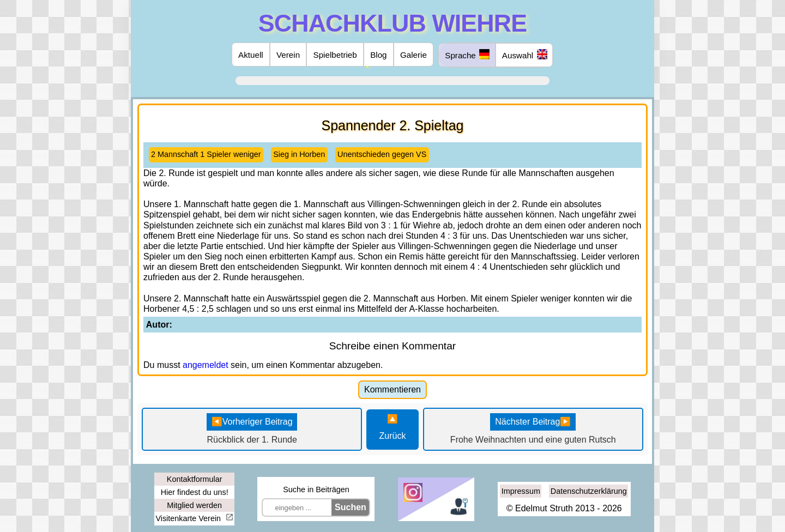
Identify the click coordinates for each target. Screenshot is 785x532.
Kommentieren (392, 389)
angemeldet (206, 365)
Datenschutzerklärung (589, 491)
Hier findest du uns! (195, 492)
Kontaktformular (195, 479)
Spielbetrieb (335, 55)
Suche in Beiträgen (316, 489)
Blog (378, 55)
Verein (288, 55)
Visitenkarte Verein (189, 518)
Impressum (521, 491)
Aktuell (251, 55)
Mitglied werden (194, 505)
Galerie (413, 55)
